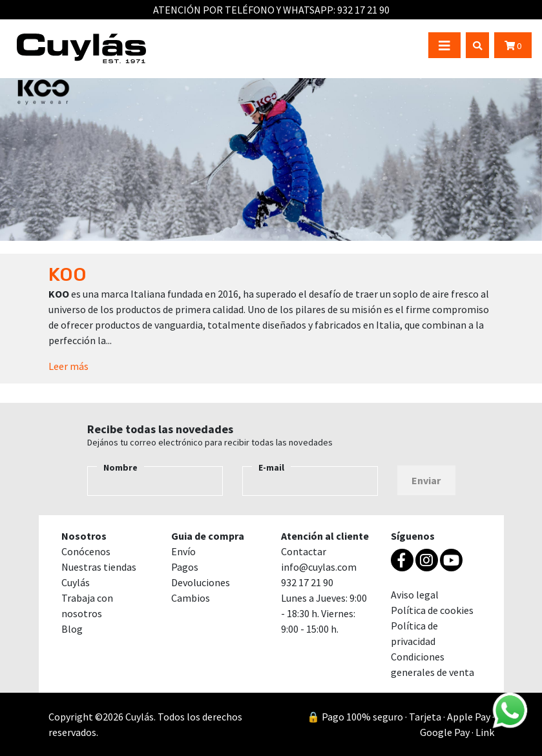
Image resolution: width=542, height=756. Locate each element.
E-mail (271, 467)
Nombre (120, 467)
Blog (72, 629)
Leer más (68, 366)
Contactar (304, 551)
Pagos (185, 567)
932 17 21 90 (363, 10)
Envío (183, 551)
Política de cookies (432, 610)
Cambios (191, 598)
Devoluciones (201, 582)
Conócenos (86, 551)
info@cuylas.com (319, 567)
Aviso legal (415, 595)
